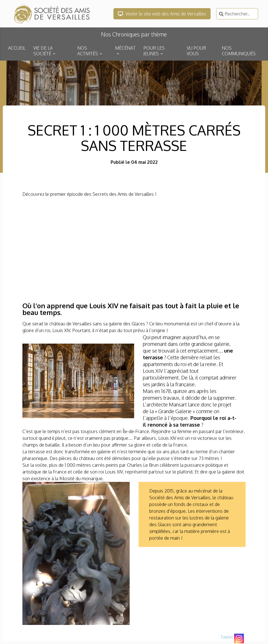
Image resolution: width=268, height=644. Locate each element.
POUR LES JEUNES (154, 51)
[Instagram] (239, 639)
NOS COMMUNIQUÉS (239, 51)
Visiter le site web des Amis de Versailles (162, 14)
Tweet (227, 637)
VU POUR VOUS (196, 51)
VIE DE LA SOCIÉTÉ (43, 51)
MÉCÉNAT (125, 48)
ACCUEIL (17, 48)
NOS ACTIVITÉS (88, 51)
